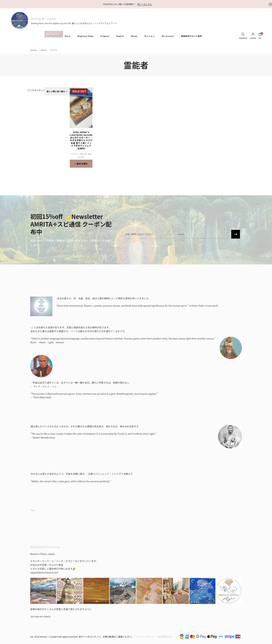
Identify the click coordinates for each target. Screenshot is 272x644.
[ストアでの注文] (57, 91)
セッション (150, 36)
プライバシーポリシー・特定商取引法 (152, 637)
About (134, 36)
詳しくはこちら (145, 4)
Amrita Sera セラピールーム (45, 547)
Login (253, 36)
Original (105, 36)
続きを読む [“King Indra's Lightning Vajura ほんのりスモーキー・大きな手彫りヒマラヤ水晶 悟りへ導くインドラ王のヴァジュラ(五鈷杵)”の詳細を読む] (82, 164)
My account (168, 36)
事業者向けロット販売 (192, 36)
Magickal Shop (86, 36)
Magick (120, 36)
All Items (53, 34)
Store (68, 36)
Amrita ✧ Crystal (43, 19)
